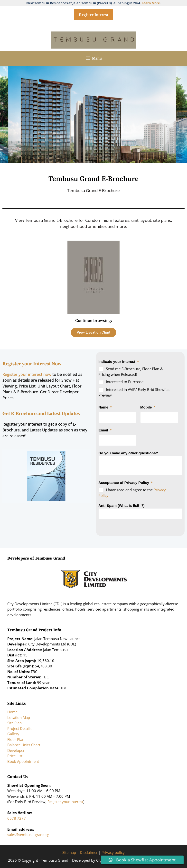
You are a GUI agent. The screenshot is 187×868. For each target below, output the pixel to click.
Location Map (19, 717)
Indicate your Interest (119, 362)
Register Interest (94, 15)
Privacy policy (113, 852)
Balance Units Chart (24, 745)
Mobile (148, 407)
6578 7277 (17, 818)
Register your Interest (65, 802)
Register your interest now (27, 374)
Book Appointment (23, 761)
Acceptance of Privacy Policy (125, 483)
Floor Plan (16, 739)
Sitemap (69, 852)
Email (105, 430)
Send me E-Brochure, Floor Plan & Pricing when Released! (131, 372)
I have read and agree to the (132, 493)
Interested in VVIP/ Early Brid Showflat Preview (134, 392)
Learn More (151, 3)
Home (12, 712)
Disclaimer (89, 852)
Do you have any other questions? (128, 453)
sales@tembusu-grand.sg (28, 835)
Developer (16, 750)
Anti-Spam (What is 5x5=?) (122, 505)
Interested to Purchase (125, 382)
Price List (15, 756)
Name (105, 407)
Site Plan (14, 723)
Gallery (13, 734)
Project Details (19, 728)
